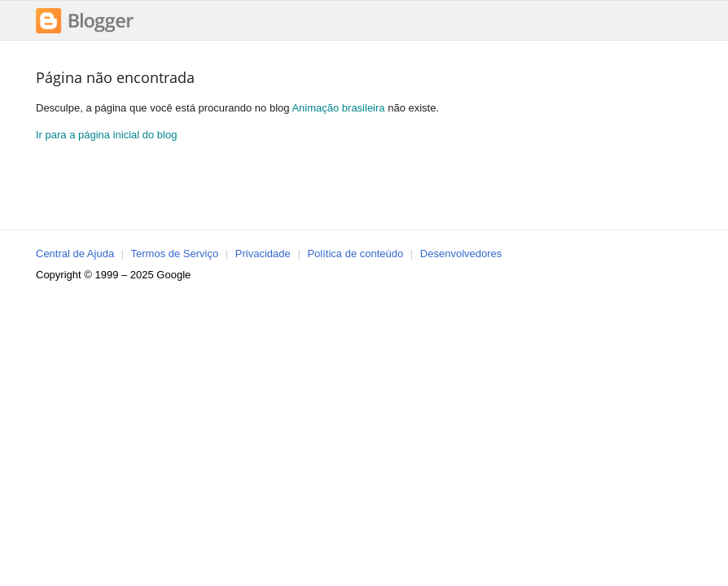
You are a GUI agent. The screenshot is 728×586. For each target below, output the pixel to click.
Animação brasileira (338, 108)
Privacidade (263, 254)
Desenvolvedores (461, 254)
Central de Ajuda (75, 254)
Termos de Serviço (175, 254)
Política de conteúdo (355, 254)
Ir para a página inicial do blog (106, 135)
